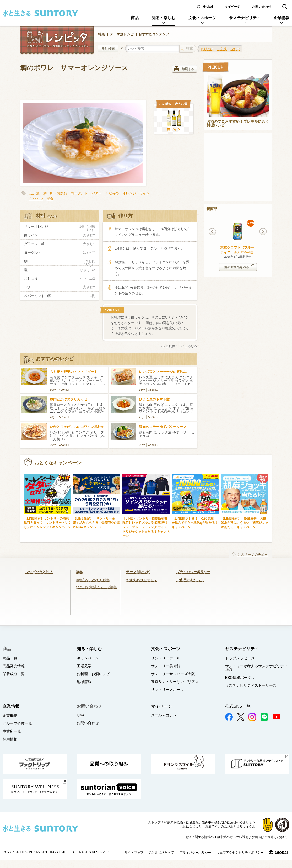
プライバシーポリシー (193, 572)
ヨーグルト (79, 193)
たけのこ (208, 49)
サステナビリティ (245, 18)
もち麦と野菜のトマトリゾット (74, 372)
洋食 (50, 199)
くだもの (112, 193)
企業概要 (10, 716)
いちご (235, 49)
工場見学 (84, 666)
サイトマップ (134, 853)
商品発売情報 (14, 666)
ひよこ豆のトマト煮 (154, 399)
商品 (135, 18)
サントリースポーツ (167, 690)
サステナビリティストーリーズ (251, 685)
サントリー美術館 (166, 666)
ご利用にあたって (190, 580)
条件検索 (108, 49)
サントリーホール (166, 658)
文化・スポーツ (202, 18)
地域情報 (84, 682)
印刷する (184, 69)
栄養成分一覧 (14, 674)
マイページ (232, 7)
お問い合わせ (262, 7)
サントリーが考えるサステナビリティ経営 (256, 668)
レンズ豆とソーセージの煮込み (163, 372)
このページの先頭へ (253, 555)
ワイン (145, 193)
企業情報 (282, 18)
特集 (101, 34)
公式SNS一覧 (238, 706)
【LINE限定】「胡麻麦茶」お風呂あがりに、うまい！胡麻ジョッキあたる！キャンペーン (245, 523)
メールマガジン (164, 715)
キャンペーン (88, 658)
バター (97, 193)
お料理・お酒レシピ (93, 674)
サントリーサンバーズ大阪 (173, 674)
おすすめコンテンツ (154, 34)
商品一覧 (10, 658)
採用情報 (10, 739)
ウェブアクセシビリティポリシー (240, 853)
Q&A (81, 715)
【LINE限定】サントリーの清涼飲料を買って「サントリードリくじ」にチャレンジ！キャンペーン (47, 523)
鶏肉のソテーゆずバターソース (163, 427)
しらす (222, 49)
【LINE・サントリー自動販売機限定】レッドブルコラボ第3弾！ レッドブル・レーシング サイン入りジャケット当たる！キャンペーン (147, 527)
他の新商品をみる (239, 267)
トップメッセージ (240, 658)
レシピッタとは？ (39, 572)
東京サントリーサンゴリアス (175, 682)
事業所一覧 (12, 731)
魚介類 (34, 193)
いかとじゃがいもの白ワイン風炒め (77, 427)
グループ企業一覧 (17, 723)
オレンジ (129, 193)
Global (208, 7)
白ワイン (174, 129)
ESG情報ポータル (240, 678)
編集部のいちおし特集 (93, 580)
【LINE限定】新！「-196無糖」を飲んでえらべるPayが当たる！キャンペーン (195, 523)
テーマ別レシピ (122, 34)
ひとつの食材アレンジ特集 (96, 587)
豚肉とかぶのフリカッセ (69, 399)
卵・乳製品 (59, 193)
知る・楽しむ (164, 18)
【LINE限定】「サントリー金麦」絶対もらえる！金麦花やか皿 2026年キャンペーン (97, 523)
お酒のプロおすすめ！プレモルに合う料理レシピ (238, 124)
